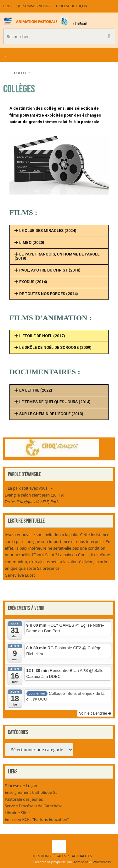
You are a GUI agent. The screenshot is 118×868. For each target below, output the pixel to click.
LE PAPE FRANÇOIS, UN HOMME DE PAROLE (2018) (57, 256)
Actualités (82, 856)
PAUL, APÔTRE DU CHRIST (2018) (50, 270)
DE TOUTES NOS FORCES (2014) (48, 294)
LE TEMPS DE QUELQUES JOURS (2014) (55, 402)
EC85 (7, 6)
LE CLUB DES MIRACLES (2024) (48, 231)
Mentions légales (49, 856)
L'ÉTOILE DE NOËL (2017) (42, 336)
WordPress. (102, 862)
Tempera (81, 862)
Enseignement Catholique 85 (31, 792)
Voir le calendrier (95, 713)
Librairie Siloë (17, 813)
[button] (59, 231)
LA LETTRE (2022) (36, 390)
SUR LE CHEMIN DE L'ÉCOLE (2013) (51, 414)
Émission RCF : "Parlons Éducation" (37, 819)
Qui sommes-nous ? (33, 6)
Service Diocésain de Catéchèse (34, 806)
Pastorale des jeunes (24, 799)
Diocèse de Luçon (72, 6)
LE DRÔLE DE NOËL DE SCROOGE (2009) (55, 347)
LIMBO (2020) (32, 242)
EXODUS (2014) (33, 282)
